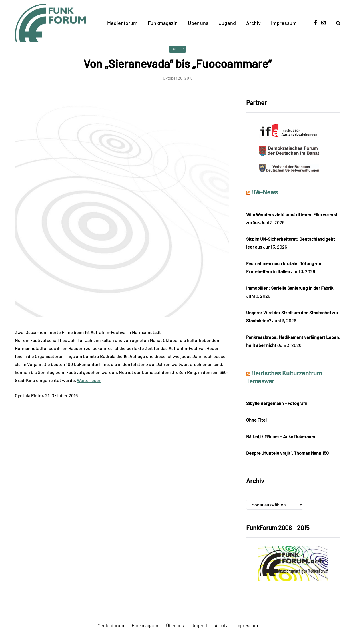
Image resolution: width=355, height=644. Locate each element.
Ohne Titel (256, 420)
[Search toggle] (336, 23)
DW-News (265, 192)
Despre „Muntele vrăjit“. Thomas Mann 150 (287, 453)
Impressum (284, 23)
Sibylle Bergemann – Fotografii (277, 403)
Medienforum (122, 23)
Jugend (227, 23)
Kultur (177, 49)
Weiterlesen (89, 380)
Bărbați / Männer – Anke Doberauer (281, 436)
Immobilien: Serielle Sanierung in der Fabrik (290, 288)
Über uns (198, 23)
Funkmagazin (163, 23)
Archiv (253, 23)
